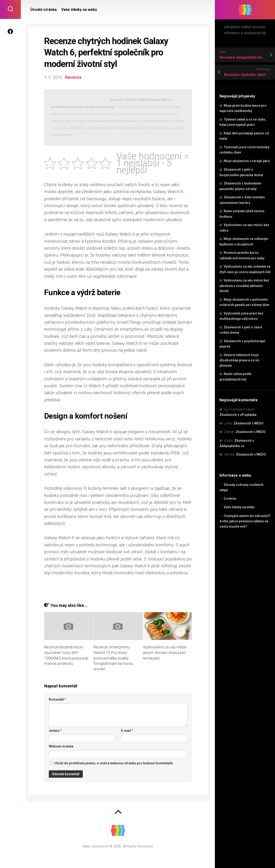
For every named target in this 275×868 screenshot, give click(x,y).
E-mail (127, 731)
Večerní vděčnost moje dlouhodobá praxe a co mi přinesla (239, 360)
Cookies (230, 499)
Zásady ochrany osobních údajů (241, 487)
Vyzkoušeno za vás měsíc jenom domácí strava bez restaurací (165, 653)
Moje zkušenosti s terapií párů (247, 161)
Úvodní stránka (43, 10)
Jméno (55, 731)
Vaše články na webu (239, 507)
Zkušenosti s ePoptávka (238, 415)
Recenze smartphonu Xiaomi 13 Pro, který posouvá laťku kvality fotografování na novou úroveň (113, 658)
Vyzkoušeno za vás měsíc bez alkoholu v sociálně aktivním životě (244, 286)
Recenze (73, 77)
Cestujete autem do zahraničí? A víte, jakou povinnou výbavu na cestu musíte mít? (245, 521)
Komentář (57, 699)
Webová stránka (61, 746)
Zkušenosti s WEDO (249, 423)
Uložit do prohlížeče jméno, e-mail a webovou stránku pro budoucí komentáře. (114, 763)
